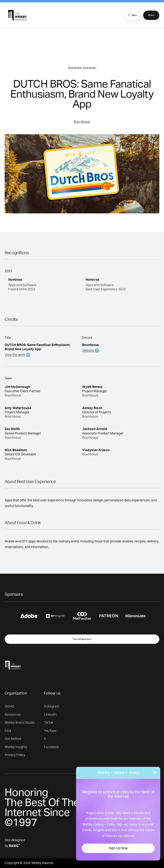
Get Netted (13, 739)
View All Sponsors (82, 639)
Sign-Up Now (118, 848)
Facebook (51, 747)
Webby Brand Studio (20, 723)
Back (132, 15)
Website (88, 351)
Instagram (52, 707)
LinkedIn (50, 715)
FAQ (8, 731)
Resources (13, 715)
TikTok (49, 723)
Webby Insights (16, 747)
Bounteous (82, 122)
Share (151, 15)
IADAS (9, 707)
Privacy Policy (15, 755)
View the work (15, 355)
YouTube (50, 731)
